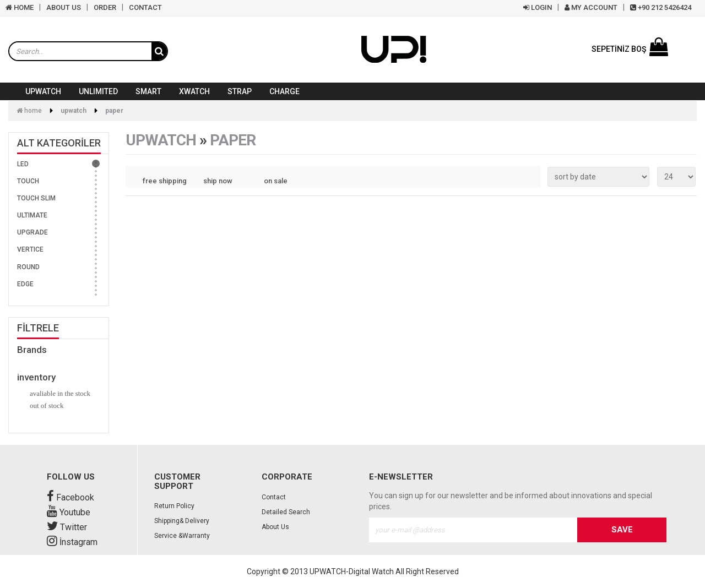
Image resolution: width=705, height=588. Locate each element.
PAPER (114, 111)
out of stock (47, 405)
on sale (276, 181)
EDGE (25, 284)
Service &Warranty (182, 536)
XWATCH (194, 91)
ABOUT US (64, 7)
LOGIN (538, 7)
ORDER (105, 7)
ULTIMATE (32, 215)
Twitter (67, 527)
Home (29, 111)
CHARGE (284, 91)
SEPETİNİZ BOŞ (630, 49)
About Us (275, 527)
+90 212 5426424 (661, 7)
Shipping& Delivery (182, 521)
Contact (274, 497)
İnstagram (72, 542)
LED (23, 164)
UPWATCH (43, 91)
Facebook (70, 497)
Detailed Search (286, 512)
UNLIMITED (98, 91)
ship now (218, 181)
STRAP (240, 91)
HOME (20, 7)
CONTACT (145, 7)
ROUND (28, 267)
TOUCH (28, 181)
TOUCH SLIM (36, 198)
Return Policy (174, 506)
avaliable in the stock (60, 393)
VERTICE (30, 249)
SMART (148, 91)
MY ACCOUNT (591, 7)
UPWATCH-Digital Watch (352, 571)
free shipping (165, 181)
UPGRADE (32, 232)
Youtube (69, 512)
